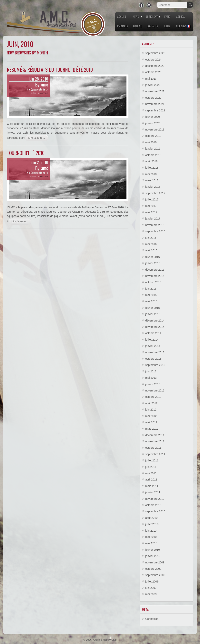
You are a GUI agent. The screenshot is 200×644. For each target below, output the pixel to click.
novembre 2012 (155, 390)
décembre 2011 (155, 435)
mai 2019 (151, 142)
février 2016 (153, 257)
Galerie (137, 26)
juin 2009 (151, 588)
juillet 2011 (152, 460)
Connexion (152, 619)
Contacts (152, 26)
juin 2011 (151, 467)
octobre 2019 (153, 136)
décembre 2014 (155, 321)
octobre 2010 (153, 505)
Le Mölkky (152, 16)
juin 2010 (151, 531)
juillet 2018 (152, 168)
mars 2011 (152, 486)
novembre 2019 (155, 130)
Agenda (180, 16)
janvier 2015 (153, 314)
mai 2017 (151, 206)
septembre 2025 (155, 53)
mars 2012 (152, 429)
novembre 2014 (155, 327)
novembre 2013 (155, 352)
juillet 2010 (152, 524)
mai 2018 (151, 174)
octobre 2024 (153, 60)
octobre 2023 (153, 72)
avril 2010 (151, 543)
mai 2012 (151, 416)
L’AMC (167, 16)
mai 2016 (151, 244)
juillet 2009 (152, 582)
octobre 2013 (153, 359)
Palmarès (123, 26)
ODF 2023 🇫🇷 (183, 26)
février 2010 (153, 550)
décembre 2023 (155, 66)
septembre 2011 (155, 454)
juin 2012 (151, 410)
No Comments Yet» (37, 89)
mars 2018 (152, 180)
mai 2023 (151, 79)
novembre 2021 (155, 104)
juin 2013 (151, 371)
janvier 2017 (153, 219)
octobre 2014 (153, 333)
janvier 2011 (153, 492)
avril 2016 (151, 250)
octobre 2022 (153, 98)
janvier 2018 (153, 187)
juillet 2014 (152, 340)
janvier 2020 (153, 123)
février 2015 (153, 308)
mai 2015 (151, 295)
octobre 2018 (153, 155)
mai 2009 (151, 594)
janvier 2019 (153, 149)
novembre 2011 (155, 441)
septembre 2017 (155, 193)
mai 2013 (151, 378)
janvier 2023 (153, 85)
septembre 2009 (155, 575)
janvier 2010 (153, 556)
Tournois (44, 93)
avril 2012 (151, 422)
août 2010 (151, 518)
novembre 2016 (155, 225)
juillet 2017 (152, 199)
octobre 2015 (153, 282)
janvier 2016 (153, 263)
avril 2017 (151, 212)
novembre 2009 (155, 562)
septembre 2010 (155, 511)
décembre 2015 (155, 270)
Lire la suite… (37, 138)
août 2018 (151, 161)
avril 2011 (151, 480)
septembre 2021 (155, 110)
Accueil (122, 16)
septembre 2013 (155, 365)
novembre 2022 (155, 91)
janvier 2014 (153, 346)
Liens (167, 26)
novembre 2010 (155, 499)
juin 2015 (151, 289)
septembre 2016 (155, 231)
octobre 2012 (153, 397)
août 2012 (151, 403)
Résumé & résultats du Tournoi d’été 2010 (50, 69)
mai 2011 (151, 473)
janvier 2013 (153, 384)
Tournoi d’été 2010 (26, 153)
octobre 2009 (153, 569)
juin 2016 (151, 238)
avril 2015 (151, 301)
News (136, 16)
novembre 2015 (155, 276)
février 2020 (153, 117)
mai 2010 (151, 537)
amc (45, 85)
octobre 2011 (153, 448)
